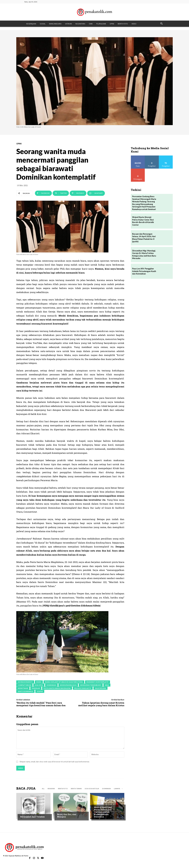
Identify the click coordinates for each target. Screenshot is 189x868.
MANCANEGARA (55, 24)
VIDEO (134, 24)
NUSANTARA (80, 24)
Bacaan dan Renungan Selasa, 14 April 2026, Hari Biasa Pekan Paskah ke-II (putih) (144, 238)
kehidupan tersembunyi (91, 685)
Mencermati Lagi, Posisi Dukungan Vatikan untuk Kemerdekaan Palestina (103, 812)
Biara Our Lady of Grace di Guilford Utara (64, 682)
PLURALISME (101, 24)
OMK (91, 24)
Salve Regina (100, 688)
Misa (107, 685)
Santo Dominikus (25, 691)
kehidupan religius (68, 685)
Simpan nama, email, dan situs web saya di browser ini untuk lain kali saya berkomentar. (55, 762)
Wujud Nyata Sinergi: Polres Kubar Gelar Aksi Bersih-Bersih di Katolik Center (143, 221)
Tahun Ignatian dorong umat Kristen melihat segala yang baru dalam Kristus (101, 704)
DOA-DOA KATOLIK (92, 789)
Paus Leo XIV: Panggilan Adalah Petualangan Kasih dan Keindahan (144, 271)
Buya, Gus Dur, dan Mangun (67, 815)
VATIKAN (68, 24)
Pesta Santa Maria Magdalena (57, 688)
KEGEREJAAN (31, 24)
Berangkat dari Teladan (32, 817)
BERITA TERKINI (76, 789)
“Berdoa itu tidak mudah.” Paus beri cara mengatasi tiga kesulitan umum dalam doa (41, 704)
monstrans (23, 688)
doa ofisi (39, 685)
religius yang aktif (83, 688)
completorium (24, 685)
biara (39, 682)
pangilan (36, 688)
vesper (40, 691)
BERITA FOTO (123, 24)
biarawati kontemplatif (98, 682)
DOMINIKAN (106, 789)
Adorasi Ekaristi (25, 682)
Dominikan (51, 685)
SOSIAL (43, 24)
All (43, 789)
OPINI (112, 24)
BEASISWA (51, 789)
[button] (161, 24)
